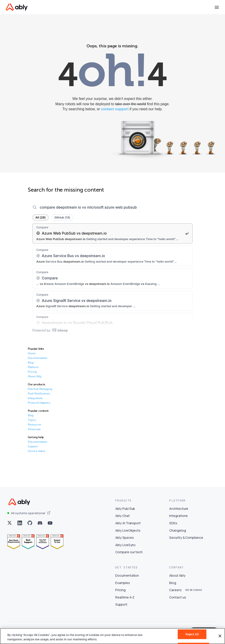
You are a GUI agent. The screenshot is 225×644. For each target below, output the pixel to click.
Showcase (34, 432)
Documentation (38, 361)
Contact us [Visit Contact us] (178, 600)
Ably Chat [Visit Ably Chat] (122, 519)
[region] (112, 636)
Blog (31, 366)
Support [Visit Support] (121, 608)
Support (33, 449)
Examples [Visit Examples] (123, 586)
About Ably (35, 379)
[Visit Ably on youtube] (50, 526)
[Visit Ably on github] (30, 526)
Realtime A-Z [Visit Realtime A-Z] (125, 600)
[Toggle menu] (217, 7)
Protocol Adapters (39, 406)
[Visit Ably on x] (10, 526)
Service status (36, 454)
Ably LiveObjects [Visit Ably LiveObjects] (128, 533)
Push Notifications (39, 397)
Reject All (192, 634)
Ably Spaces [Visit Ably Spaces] (124, 541)
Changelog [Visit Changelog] (178, 533)
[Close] (220, 636)
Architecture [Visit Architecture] (179, 512)
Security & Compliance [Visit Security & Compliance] (186, 541)
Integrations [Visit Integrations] (179, 519)
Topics (32, 423)
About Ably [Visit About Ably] (177, 579)
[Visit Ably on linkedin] (20, 526)
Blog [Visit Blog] (173, 586)
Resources (34, 428)
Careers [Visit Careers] (175, 593)
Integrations (35, 401)
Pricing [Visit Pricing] (120, 593)
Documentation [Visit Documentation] (127, 579)
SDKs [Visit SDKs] (173, 526)
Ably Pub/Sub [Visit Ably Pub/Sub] (125, 512)
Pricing (32, 375)
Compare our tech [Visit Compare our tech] (129, 555)
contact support (115, 109)
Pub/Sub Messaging (40, 392)
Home (32, 356)
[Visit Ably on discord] (40, 526)
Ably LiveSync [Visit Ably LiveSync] (125, 548)
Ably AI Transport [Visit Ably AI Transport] (128, 526)
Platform (33, 370)
